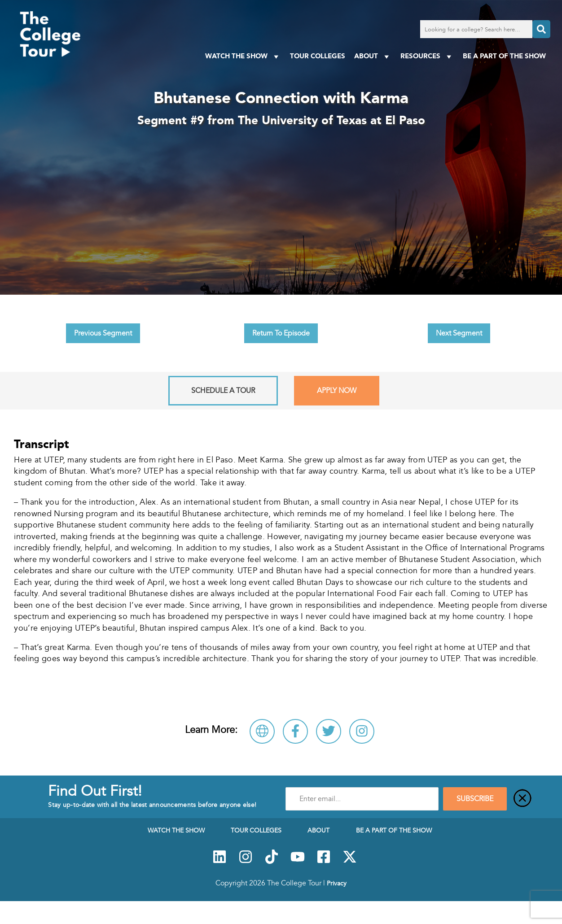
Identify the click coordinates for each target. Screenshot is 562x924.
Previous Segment (103, 333)
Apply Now (337, 391)
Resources (427, 56)
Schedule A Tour (223, 391)
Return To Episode (281, 333)
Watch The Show (243, 56)
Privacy (337, 883)
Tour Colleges (318, 56)
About (373, 56)
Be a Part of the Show (504, 56)
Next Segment (459, 333)
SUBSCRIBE (475, 799)
